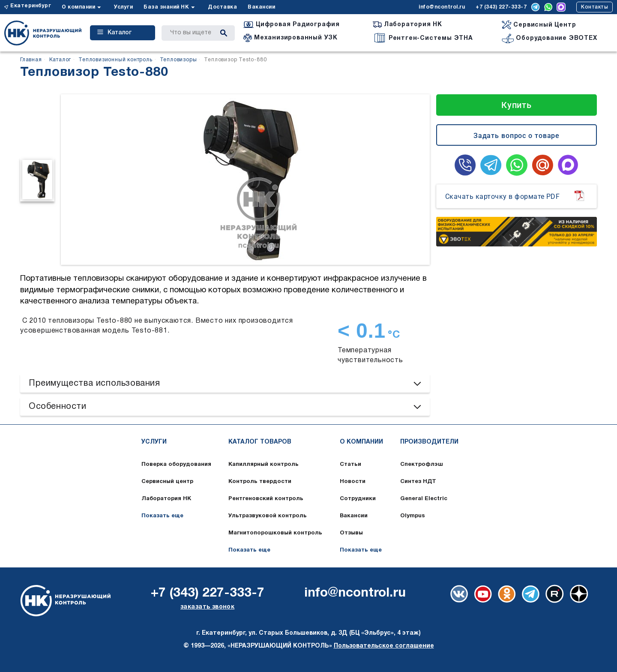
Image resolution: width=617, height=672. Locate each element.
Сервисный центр (167, 482)
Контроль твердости (260, 482)
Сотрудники (358, 499)
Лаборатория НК (166, 499)
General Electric (424, 499)
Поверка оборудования (176, 465)
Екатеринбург (31, 6)
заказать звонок (207, 607)
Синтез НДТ (418, 482)
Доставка (222, 7)
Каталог (114, 33)
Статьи (350, 465)
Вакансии (261, 7)
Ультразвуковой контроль (268, 516)
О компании (78, 7)
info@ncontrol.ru (442, 7)
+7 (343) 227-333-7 (501, 7)
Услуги (123, 7)
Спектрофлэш (422, 465)
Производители (429, 442)
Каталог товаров (260, 442)
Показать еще (162, 516)
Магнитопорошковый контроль (275, 533)
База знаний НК (166, 7)
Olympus (413, 516)
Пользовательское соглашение (384, 646)
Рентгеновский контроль (266, 499)
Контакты (595, 7)
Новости (353, 482)
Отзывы (351, 533)
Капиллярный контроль (264, 465)
